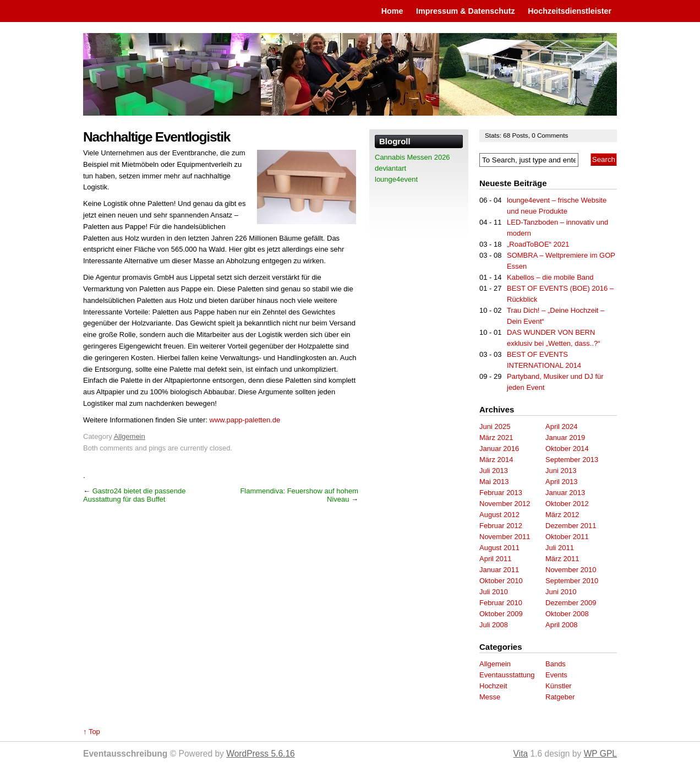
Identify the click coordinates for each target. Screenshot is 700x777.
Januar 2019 (565, 438)
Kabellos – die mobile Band (550, 277)
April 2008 (562, 625)
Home (392, 11)
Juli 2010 (494, 592)
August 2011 (499, 548)
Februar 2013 (501, 493)
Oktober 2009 (501, 614)
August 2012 (499, 515)
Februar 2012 (501, 526)
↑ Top (92, 732)
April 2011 (496, 559)
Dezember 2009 (571, 603)
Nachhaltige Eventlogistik (157, 137)
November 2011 (505, 537)
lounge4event (396, 179)
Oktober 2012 (567, 504)
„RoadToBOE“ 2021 (538, 244)
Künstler (559, 686)
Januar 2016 (499, 449)
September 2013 (572, 460)
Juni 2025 (495, 426)
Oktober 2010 (501, 581)
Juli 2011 (560, 548)
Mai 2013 (494, 482)
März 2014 (496, 460)
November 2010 (571, 570)
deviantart (390, 168)
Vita (521, 754)
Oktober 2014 (567, 449)
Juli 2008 (494, 625)
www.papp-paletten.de (245, 420)
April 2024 (562, 426)
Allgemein (130, 436)
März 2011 (562, 559)
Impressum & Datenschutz (466, 11)
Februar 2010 (501, 603)
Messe (490, 697)
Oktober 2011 (567, 537)
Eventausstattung (507, 675)
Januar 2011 (499, 570)
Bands (556, 664)
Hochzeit (493, 686)
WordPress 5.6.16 (261, 754)
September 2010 (572, 581)
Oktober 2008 (567, 614)
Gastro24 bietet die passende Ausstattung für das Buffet (134, 495)
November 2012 (505, 504)
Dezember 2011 (571, 526)
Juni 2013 (561, 471)
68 (507, 135)
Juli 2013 (494, 471)
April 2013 (562, 482)
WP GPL (600, 754)
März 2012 (562, 515)
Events (556, 675)
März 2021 (496, 438)
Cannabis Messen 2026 (412, 157)
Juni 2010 (561, 592)
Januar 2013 (565, 493)
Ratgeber (560, 697)
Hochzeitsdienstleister (570, 11)
